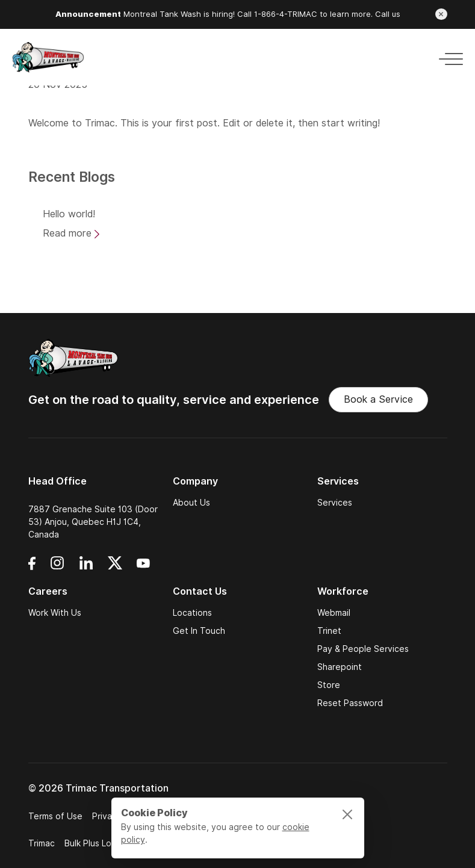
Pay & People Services (363, 649)
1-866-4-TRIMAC (286, 14)
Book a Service (378, 399)
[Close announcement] (441, 14)
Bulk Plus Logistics (101, 843)
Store (329, 685)
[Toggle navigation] (447, 57)
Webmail (334, 613)
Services (335, 503)
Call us (388, 14)
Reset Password (350, 703)
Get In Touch (199, 631)
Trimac (100, 123)
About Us (191, 503)
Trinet (329, 631)
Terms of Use (55, 816)
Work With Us (55, 613)
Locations (192, 613)
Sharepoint (340, 667)
